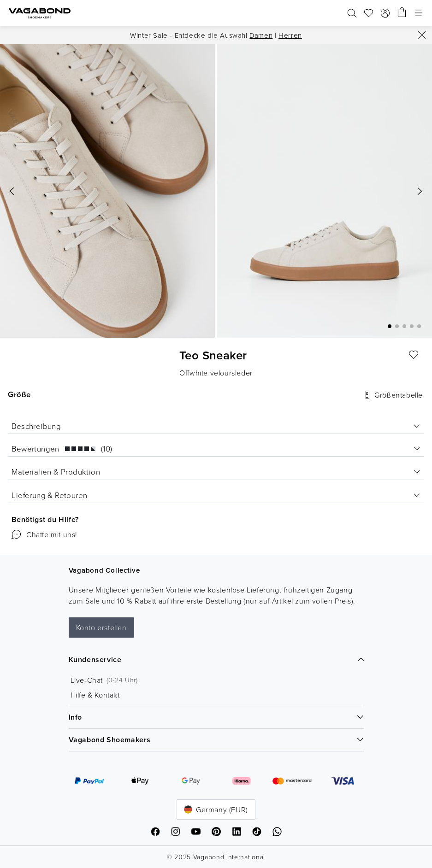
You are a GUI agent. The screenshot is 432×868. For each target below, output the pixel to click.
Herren (290, 35)
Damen (261, 35)
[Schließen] (422, 35)
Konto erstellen (101, 628)
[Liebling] (414, 355)
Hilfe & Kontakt (95, 695)
